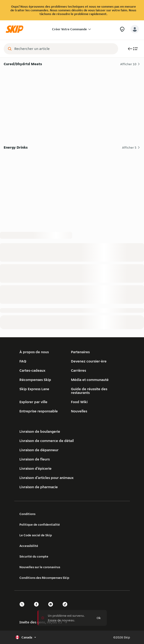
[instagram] (52, 608)
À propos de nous (34, 352)
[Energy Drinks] (72, 186)
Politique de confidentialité (40, 524)
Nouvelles (79, 411)
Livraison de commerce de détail (47, 441)
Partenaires (80, 352)
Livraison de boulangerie (40, 431)
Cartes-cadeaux (32, 370)
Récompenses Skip (35, 380)
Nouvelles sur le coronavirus (40, 567)
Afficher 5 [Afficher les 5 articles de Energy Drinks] (131, 147)
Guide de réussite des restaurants (89, 391)
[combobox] (64, 49)
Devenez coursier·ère (89, 361)
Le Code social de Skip (36, 535)
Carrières (78, 370)
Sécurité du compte (34, 556)
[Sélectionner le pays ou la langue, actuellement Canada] (26, 637)
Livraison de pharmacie (39, 487)
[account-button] (135, 29)
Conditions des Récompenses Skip (44, 578)
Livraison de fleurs (35, 459)
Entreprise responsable (39, 411)
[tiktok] (66, 608)
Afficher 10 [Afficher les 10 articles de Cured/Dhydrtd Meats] (130, 64)
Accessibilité (29, 546)
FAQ (23, 361)
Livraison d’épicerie (35, 468)
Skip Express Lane (34, 389)
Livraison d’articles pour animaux (46, 478)
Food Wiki (79, 402)
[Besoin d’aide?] (122, 29)
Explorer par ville (33, 402)
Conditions (27, 514)
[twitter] (23, 608)
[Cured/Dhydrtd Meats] (72, 103)
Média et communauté (90, 380)
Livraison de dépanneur (39, 450)
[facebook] (38, 608)
